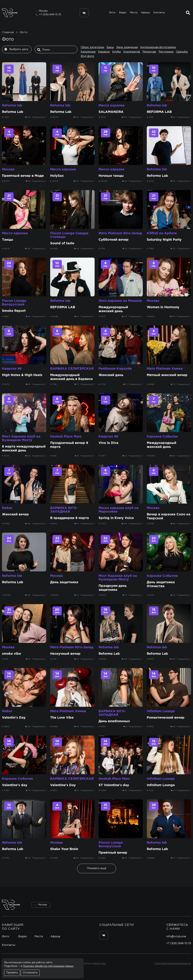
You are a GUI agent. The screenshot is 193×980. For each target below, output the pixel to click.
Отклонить (30, 973)
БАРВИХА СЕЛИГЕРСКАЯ (72, 369)
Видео (123, 13)
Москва (8, 169)
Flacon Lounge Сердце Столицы (69, 235)
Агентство (100, 964)
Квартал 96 (12, 369)
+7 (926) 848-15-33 (50, 15)
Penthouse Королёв (115, 369)
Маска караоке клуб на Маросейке (119, 510)
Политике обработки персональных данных (48, 966)
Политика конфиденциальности (173, 964)
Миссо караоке (112, 105)
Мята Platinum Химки (165, 369)
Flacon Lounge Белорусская (14, 303)
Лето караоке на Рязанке (120, 301)
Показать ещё (97, 868)
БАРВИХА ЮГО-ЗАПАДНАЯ (64, 510)
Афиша (145, 13)
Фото (112, 13)
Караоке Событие (162, 437)
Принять (12, 973)
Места (134, 13)
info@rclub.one (176, 937)
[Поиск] (57, 50)
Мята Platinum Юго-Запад (120, 233)
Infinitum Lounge (161, 711)
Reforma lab (12, 105)
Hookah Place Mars (66, 437)
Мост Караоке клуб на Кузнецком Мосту (21, 438)
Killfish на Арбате (162, 233)
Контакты (159, 13)
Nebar (7, 508)
